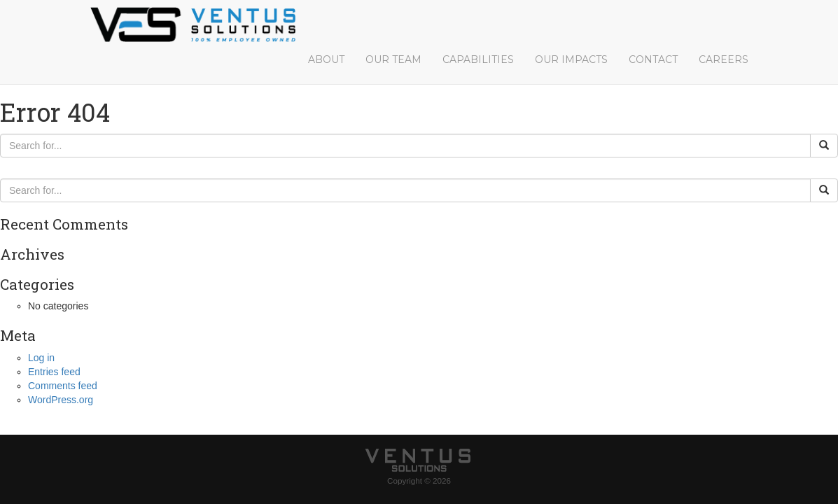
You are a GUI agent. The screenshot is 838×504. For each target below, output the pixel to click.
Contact (653, 59)
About (326, 59)
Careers (724, 59)
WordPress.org (61, 400)
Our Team (393, 59)
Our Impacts (571, 59)
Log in (41, 358)
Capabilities (478, 59)
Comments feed (63, 386)
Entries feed (54, 372)
